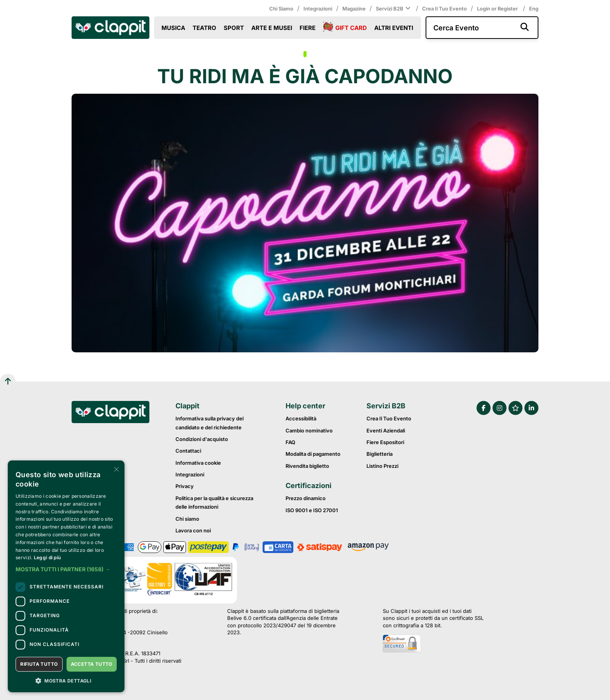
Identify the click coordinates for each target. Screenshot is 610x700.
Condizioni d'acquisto (202, 439)
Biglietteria (379, 454)
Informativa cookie (198, 463)
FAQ (290, 442)
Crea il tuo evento (444, 9)
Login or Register (498, 9)
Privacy (185, 486)
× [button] (116, 469)
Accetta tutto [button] (92, 664)
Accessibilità (301, 418)
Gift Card (345, 27)
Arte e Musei (272, 28)
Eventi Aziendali (386, 430)
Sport (234, 28)
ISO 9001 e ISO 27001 (312, 510)
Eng (534, 9)
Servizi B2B (394, 9)
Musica (173, 28)
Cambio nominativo (309, 430)
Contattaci (188, 451)
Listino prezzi (382, 466)
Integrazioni (318, 9)
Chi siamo (281, 9)
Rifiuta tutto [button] (39, 664)
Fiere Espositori (385, 442)
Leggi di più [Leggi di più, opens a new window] (47, 557)
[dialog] (66, 576)
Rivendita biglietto (307, 466)
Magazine (354, 9)
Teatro (204, 28)
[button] (66, 569)
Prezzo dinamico (306, 498)
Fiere (308, 28)
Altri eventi (394, 28)
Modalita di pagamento (313, 454)
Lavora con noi (193, 530)
